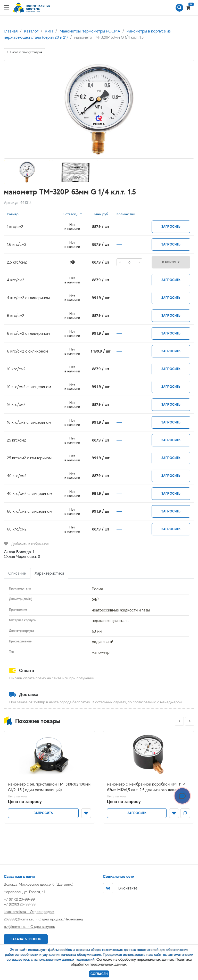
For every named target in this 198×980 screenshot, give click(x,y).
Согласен (99, 974)
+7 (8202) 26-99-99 (20, 904)
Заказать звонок (26, 939)
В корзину (171, 262)
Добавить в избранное (26, 544)
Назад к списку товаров (24, 52)
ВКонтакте (120, 888)
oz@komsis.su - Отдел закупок (29, 926)
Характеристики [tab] (49, 573)
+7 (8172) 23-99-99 (19, 899)
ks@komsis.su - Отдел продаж (29, 912)
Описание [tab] (17, 573)
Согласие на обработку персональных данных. (135, 959)
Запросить (171, 227)
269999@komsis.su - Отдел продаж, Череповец (43, 919)
